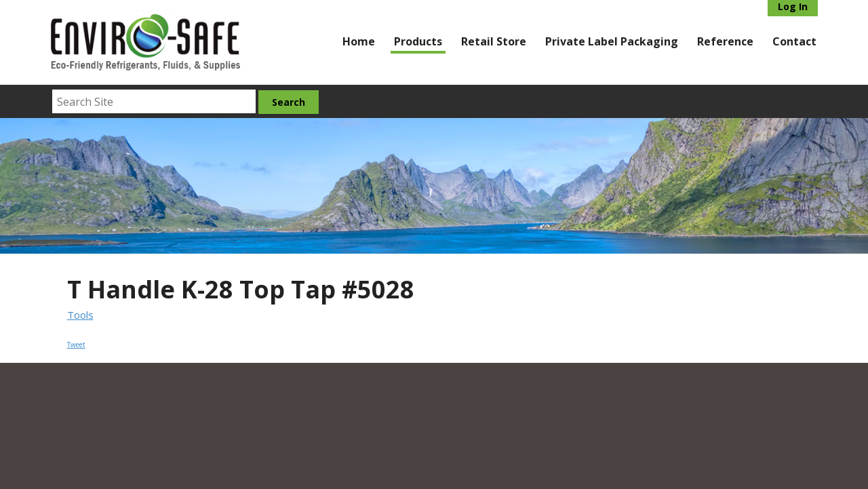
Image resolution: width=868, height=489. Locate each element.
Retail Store (494, 41)
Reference (725, 41)
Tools (80, 315)
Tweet (76, 345)
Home (359, 41)
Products (418, 41)
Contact (794, 41)
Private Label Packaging (612, 41)
